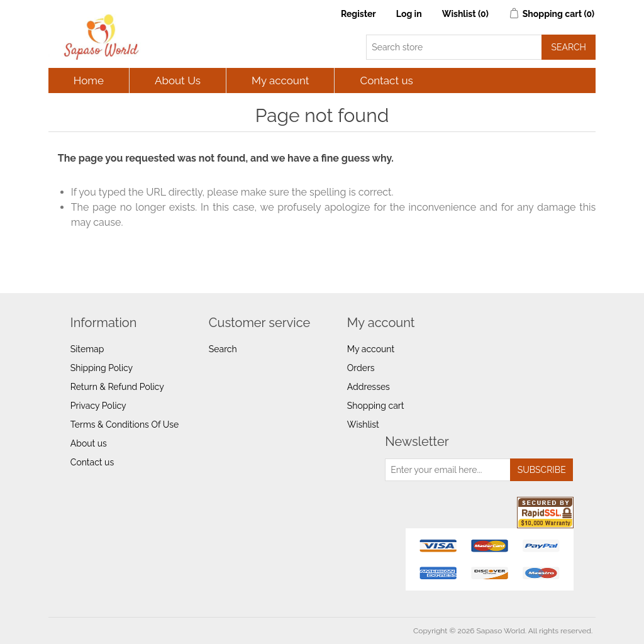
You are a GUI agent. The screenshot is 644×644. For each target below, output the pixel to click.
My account (280, 80)
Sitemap (87, 349)
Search (223, 349)
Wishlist (363, 425)
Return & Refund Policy (117, 387)
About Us (178, 80)
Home (89, 80)
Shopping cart (376, 406)
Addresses (369, 387)
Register (358, 14)
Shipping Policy (102, 368)
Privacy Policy (98, 406)
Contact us (386, 80)
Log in (409, 14)
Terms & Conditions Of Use (125, 425)
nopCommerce (122, 631)
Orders (361, 368)
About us (89, 443)
